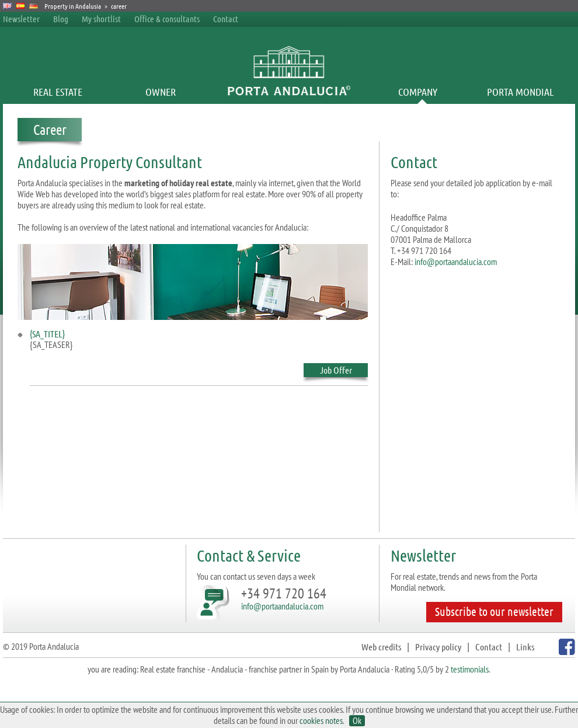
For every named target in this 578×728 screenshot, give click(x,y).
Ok (357, 721)
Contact (226, 19)
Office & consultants (168, 19)
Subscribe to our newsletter (494, 611)
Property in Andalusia (73, 6)
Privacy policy (438, 647)
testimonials (470, 669)
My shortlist (101, 19)
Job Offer (336, 371)
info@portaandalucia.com (456, 262)
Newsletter (21, 19)
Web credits (381, 647)
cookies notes (321, 720)
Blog (61, 19)
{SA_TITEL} (47, 334)
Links (525, 647)
